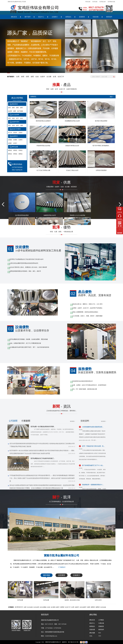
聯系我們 (109, 17)
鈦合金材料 (16, 115)
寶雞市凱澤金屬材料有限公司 (62, 556)
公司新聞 (13, 421)
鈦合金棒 (36, 607)
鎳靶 (32, 77)
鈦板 (13, 118)
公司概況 (101, 620)
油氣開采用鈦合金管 (50, 215)
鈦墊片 (15, 143)
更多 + (112, 97)
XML (91, 636)
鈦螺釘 (10, 143)
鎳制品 (21, 154)
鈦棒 (9, 118)
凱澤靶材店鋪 (111, 2)
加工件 (10, 133)
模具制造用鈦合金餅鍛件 (43, 121)
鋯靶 (27, 77)
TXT (100, 636)
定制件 (21, 133)
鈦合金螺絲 (43, 607)
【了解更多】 (62, 567)
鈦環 (17, 125)
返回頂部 (120, 233)
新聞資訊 (68, 17)
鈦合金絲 (103, 607)
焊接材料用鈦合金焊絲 (43, 146)
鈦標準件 (15, 136)
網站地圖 (92, 633)
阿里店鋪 (88, 2)
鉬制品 (15, 150)
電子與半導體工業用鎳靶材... (101, 146)
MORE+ (73, 421)
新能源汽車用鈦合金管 (72, 146)
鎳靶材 (98, 607)
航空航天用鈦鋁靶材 (101, 121)
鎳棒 (89, 607)
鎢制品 (10, 150)
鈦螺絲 (10, 140)
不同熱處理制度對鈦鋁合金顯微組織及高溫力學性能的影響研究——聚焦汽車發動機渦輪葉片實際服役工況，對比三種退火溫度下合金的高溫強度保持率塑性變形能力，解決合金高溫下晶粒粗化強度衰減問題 (42, 478)
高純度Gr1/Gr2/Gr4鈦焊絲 (77, 215)
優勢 (62, 227)
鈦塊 (55, 77)
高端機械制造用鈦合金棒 (72, 121)
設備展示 (55, 17)
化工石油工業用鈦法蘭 (43, 170)
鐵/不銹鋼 (20, 111)
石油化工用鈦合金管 (72, 170)
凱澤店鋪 (95, 2)
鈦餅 (9, 125)
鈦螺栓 (15, 140)
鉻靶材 (62, 607)
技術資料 (85, 421)
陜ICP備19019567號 (73, 642)
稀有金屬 (15, 147)
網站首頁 (14, 17)
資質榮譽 (62, 575)
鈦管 (17, 118)
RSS (100, 633)
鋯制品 (15, 154)
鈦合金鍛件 (83, 607)
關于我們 (28, 17)
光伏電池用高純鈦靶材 (22, 215)
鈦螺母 (21, 140)
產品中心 (41, 17)
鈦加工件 (61, 77)
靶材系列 (15, 104)
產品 (62, 85)
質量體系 (82, 17)
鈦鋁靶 (10, 111)
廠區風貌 (47, 575)
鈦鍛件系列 (16, 122)
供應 (62, 182)
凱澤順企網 (103, 2)
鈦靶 (18, 77)
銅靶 (15, 111)
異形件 (15, 133)
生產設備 (101, 623)
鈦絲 (37, 77)
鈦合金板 (30, 607)
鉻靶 (23, 77)
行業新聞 (26, 421)
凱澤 (62, 497)
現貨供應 (96, 17)
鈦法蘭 (49, 77)
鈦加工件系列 (16, 129)
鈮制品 (10, 154)
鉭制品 (21, 150)
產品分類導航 (17, 99)
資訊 (62, 406)
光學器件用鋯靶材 (101, 170)
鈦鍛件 (43, 77)
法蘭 (21, 125)
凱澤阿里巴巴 (19, 607)
